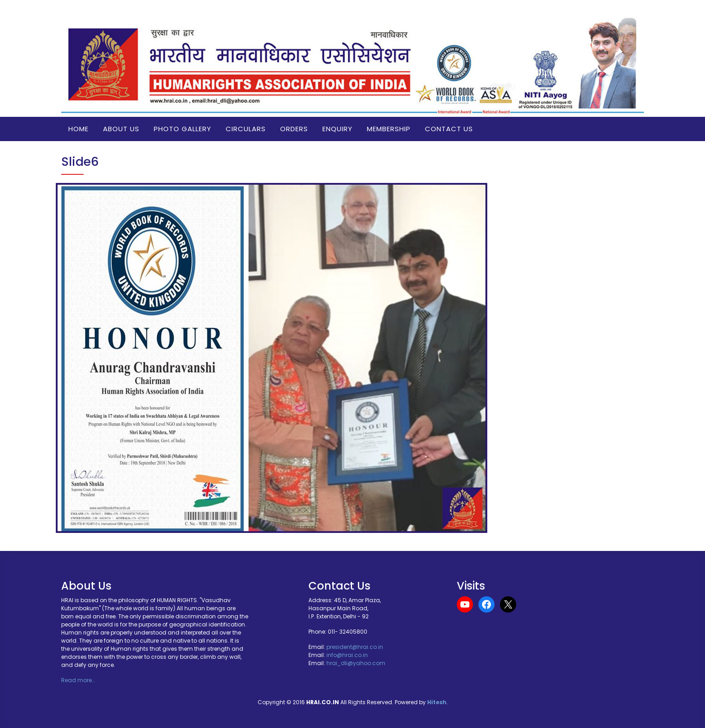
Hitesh (437, 702)
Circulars (246, 129)
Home (78, 129)
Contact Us (449, 129)
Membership (389, 129)
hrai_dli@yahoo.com (356, 663)
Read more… (78, 680)
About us (121, 129)
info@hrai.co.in (347, 655)
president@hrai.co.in (355, 647)
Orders (294, 129)
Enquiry (337, 129)
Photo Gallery (183, 129)
